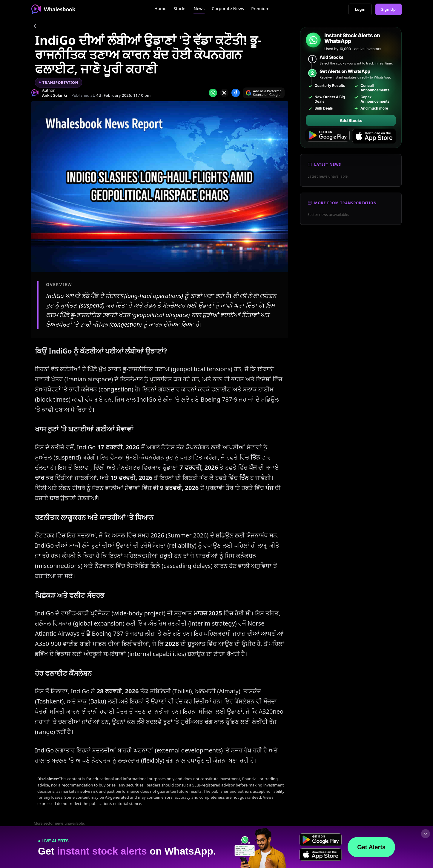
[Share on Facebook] (236, 93)
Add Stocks (351, 120)
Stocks (180, 9)
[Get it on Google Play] (328, 136)
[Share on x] (224, 93)
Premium (260, 9)
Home (160, 9)
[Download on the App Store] (374, 136)
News (199, 9)
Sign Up (389, 9)
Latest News (328, 164)
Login (360, 9)
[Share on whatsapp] (213, 93)
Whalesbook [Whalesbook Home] (53, 9)
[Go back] (35, 27)
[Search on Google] (264, 93)
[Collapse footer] (426, 834)
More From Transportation (346, 203)
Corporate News (228, 9)
